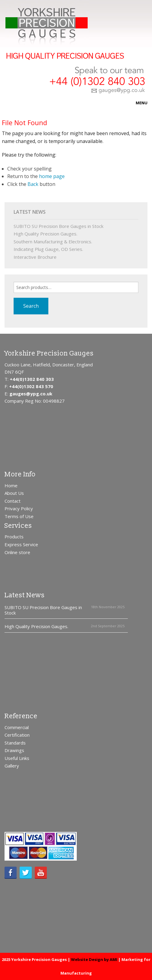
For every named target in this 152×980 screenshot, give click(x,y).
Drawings (14, 750)
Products (14, 537)
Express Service (21, 544)
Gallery (12, 766)
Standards (15, 743)
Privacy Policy (19, 508)
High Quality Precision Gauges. (45, 234)
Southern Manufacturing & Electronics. (53, 242)
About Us (14, 493)
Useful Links (17, 758)
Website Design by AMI (94, 959)
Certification (17, 735)
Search (31, 306)
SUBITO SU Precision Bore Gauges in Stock (58, 226)
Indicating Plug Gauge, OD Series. (48, 249)
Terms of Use (19, 516)
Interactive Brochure (35, 257)
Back (33, 184)
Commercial (17, 727)
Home (11, 485)
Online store (17, 552)
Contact (13, 501)
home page (52, 176)
